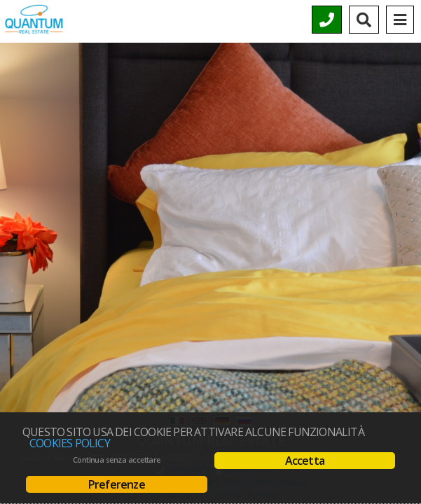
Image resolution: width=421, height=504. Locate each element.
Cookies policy (70, 443)
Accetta (305, 461)
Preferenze (117, 484)
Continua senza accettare (117, 460)
